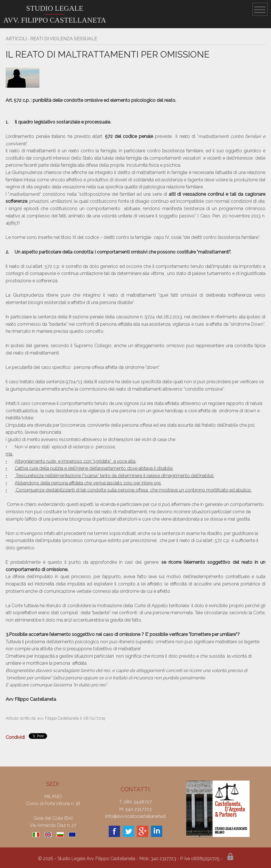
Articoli (16, 39)
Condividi (15, 737)
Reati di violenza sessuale (64, 39)
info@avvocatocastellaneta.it (135, 816)
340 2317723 (138, 809)
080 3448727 (138, 802)
